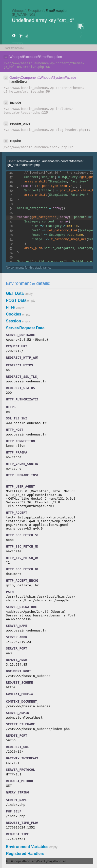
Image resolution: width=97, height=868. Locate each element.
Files (10, 307)
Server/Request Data (25, 328)
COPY (81, 27)
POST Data (16, 300)
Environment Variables (27, 847)
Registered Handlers (25, 854)
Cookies (14, 314)
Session (13, 321)
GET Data (15, 293)
